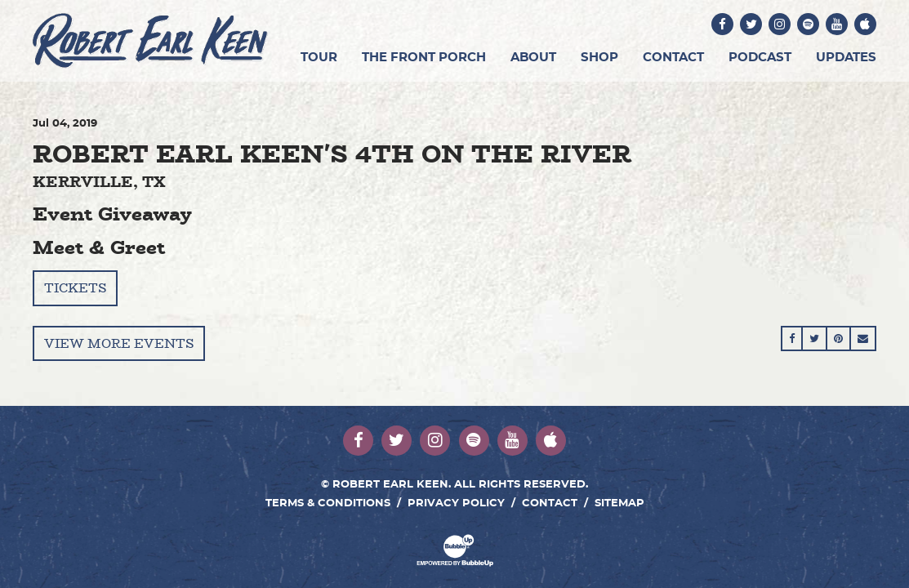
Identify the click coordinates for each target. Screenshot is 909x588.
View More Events (119, 343)
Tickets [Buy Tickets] (75, 288)
